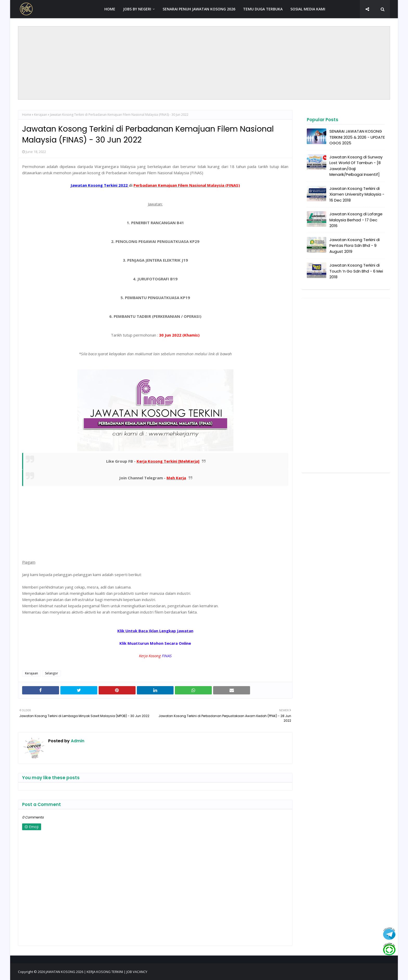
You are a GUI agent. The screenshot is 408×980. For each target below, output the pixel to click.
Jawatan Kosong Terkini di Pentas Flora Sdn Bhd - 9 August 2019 (355, 246)
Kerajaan (41, 115)
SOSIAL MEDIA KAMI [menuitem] (308, 9)
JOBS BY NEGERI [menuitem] (137, 9)
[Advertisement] (204, 63)
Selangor (52, 673)
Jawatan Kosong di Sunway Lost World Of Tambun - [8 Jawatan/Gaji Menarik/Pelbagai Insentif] (356, 166)
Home (27, 115)
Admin (77, 741)
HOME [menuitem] (110, 9)
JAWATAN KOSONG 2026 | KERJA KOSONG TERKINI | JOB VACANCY (97, 972)
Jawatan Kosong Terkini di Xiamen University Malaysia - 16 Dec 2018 (357, 194)
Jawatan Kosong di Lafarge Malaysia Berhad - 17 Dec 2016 (356, 220)
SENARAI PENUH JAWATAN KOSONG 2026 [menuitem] (199, 9)
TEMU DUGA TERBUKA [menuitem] (263, 9)
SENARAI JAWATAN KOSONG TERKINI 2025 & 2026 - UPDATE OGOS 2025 (357, 137)
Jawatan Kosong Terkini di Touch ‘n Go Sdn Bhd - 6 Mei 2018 (356, 271)
